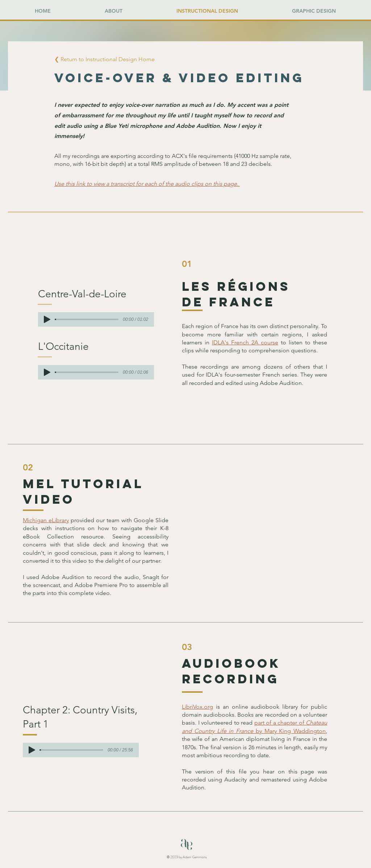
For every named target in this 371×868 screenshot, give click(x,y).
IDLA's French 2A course (245, 342)
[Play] (47, 319)
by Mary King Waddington (289, 731)
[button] (113, 60)
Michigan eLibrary (46, 520)
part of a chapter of (280, 723)
